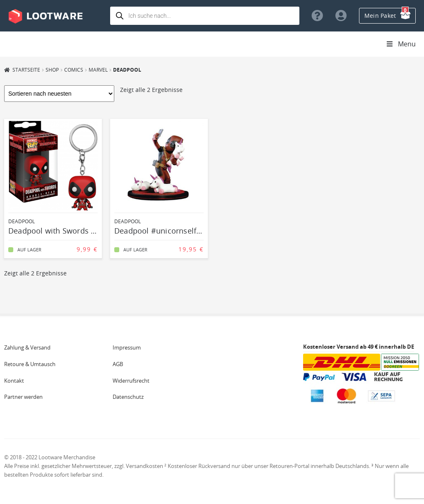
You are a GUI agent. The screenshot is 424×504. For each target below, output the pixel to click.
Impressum (127, 347)
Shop (52, 70)
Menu (401, 44)
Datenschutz (128, 397)
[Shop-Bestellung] (59, 94)
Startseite (26, 70)
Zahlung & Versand (27, 347)
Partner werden (23, 397)
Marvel (98, 70)
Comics (74, 70)
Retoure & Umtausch (30, 364)
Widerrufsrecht (131, 381)
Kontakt (14, 381)
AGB (118, 364)
